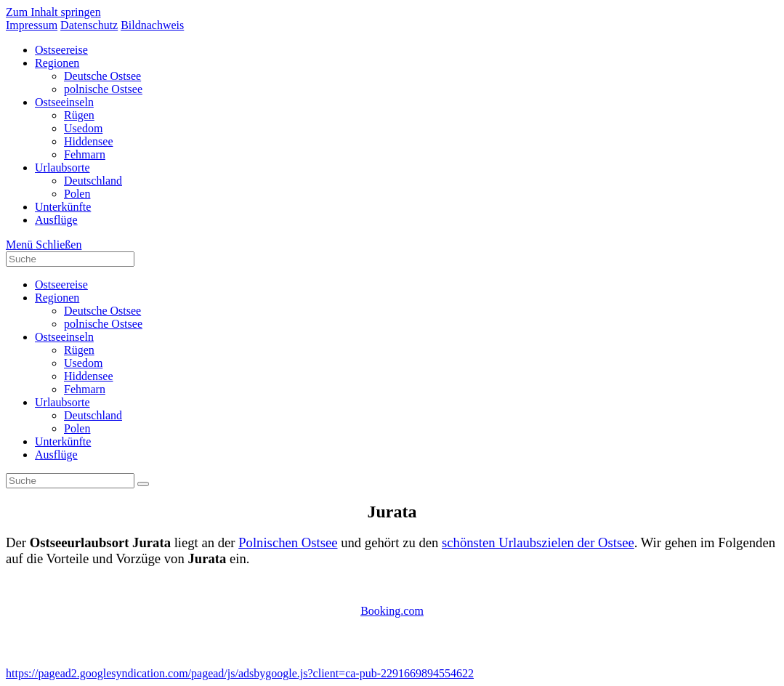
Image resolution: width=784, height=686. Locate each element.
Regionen (57, 298)
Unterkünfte (63, 441)
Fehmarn (85, 389)
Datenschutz (89, 25)
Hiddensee (89, 376)
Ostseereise (61, 285)
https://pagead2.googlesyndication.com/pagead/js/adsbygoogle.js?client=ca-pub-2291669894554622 (240, 673)
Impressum (32, 25)
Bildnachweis (152, 25)
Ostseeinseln (64, 337)
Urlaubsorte (62, 402)
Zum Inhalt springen (53, 12)
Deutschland (93, 415)
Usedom (83, 363)
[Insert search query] (70, 259)
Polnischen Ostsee (288, 542)
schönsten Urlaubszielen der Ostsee (538, 542)
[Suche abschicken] (143, 484)
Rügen (79, 350)
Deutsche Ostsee (102, 311)
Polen (77, 428)
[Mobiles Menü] (44, 245)
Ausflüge (56, 455)
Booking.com (392, 611)
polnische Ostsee (103, 324)
